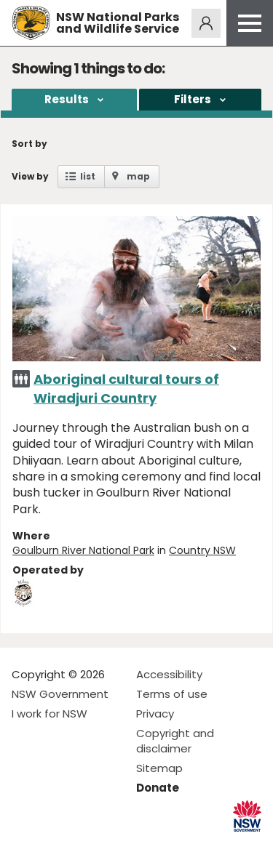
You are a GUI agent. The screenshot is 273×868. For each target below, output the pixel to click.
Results (67, 99)
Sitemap (159, 768)
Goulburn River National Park (83, 550)
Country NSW (202, 550)
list (88, 176)
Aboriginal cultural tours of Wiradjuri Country (126, 388)
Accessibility (169, 674)
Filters (193, 99)
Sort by (29, 144)
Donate (158, 788)
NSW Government (60, 694)
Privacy (155, 714)
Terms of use (172, 694)
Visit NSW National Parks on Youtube (88, 845)
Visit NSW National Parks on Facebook (25, 845)
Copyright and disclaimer (175, 741)
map (138, 176)
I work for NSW (50, 714)
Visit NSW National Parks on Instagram (56, 845)
